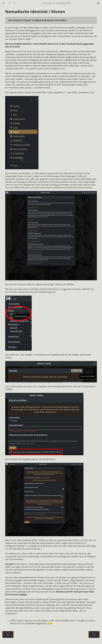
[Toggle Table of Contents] (4, 3)
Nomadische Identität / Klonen (35, 11)
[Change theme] (9, 3)
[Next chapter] (94, 634)
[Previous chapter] (8, 634)
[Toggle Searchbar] (15, 3)
